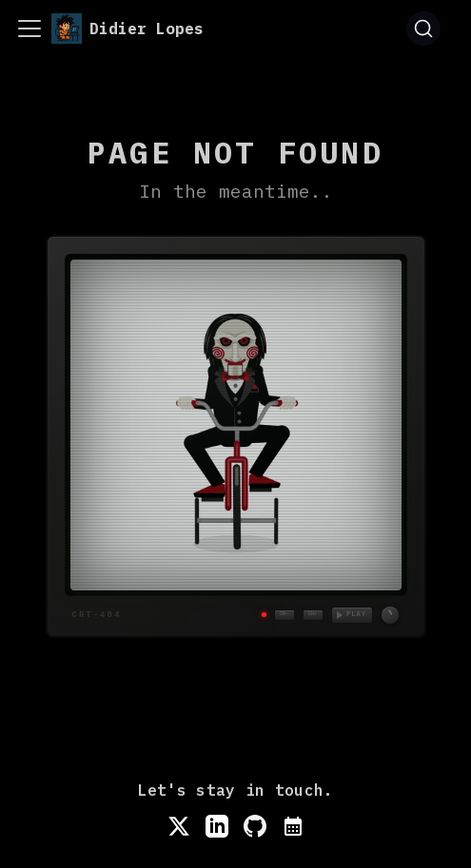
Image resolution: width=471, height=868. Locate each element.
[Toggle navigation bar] (29, 29)
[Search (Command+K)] (423, 29)
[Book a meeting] (293, 826)
